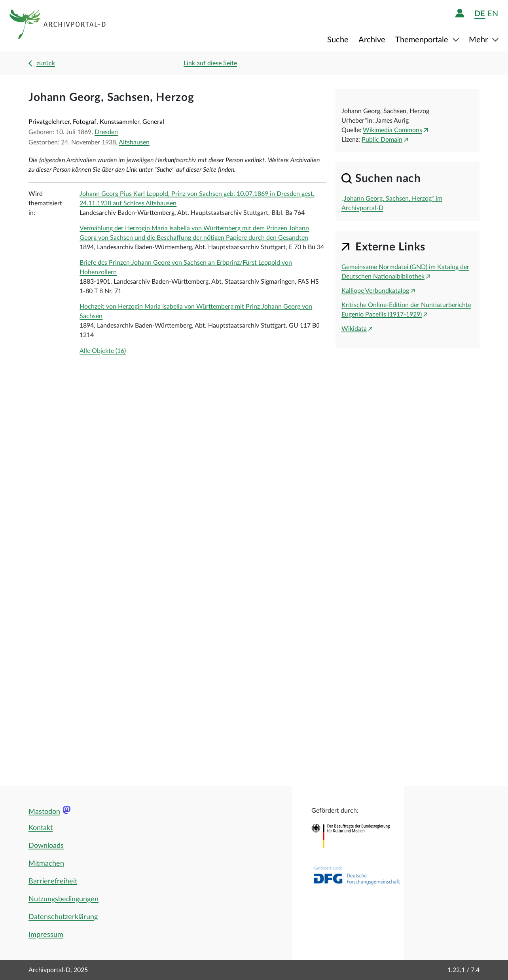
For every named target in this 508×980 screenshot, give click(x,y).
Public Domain (382, 140)
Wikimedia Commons (392, 130)
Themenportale (423, 40)
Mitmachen (46, 864)
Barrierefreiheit (53, 881)
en (493, 14)
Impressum (46, 935)
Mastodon (44, 812)
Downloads (46, 846)
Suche (338, 40)
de (480, 14)
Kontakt (41, 828)
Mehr (479, 40)
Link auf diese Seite (210, 63)
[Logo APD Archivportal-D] (58, 26)
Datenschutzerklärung (63, 917)
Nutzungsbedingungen (63, 899)
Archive (372, 40)
